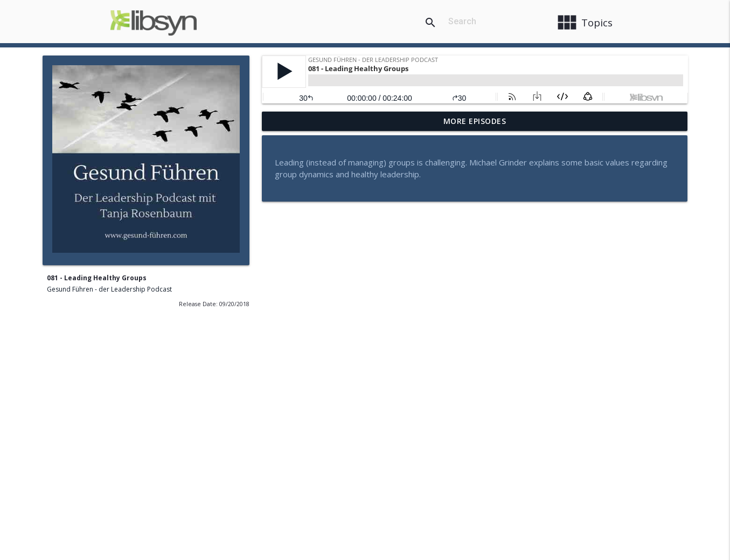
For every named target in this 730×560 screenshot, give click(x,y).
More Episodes (475, 121)
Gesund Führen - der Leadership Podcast (109, 289)
